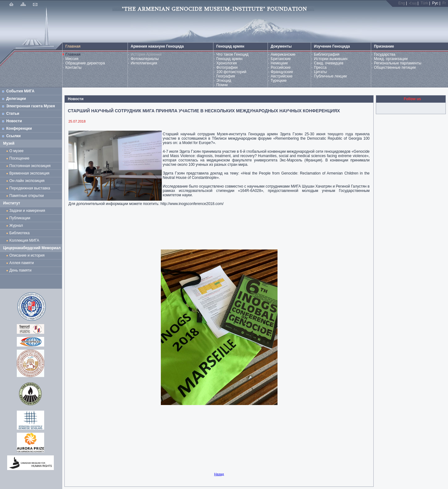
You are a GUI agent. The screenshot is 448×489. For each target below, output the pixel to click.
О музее (16, 151)
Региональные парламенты (398, 63)
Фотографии (227, 68)
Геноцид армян (229, 59)
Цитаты (320, 72)
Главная (73, 54)
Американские (283, 54)
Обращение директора (85, 63)
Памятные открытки (28, 196)
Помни (222, 85)
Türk (424, 3)
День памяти (20, 270)
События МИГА (20, 91)
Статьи (13, 114)
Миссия (72, 59)
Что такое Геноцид (232, 54)
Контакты (73, 68)
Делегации (16, 99)
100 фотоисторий (231, 72)
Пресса (320, 68)
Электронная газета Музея (30, 106)
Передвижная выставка (31, 188)
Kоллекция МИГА (24, 240)
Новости (14, 121)
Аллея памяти (22, 263)
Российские (281, 68)
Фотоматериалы (145, 59)
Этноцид (224, 81)
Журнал (17, 226)
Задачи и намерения (27, 211)
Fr (444, 3)
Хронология (226, 63)
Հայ (413, 3)
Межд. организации (391, 59)
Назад (219, 474)
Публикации (20, 218)
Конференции (19, 128)
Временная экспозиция (29, 173)
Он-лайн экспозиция (28, 181)
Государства (385, 54)
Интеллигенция (144, 63)
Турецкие (279, 81)
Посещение (19, 158)
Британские (281, 59)
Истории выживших (331, 59)
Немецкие (279, 63)
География (226, 76)
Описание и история (27, 255)
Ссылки (13, 136)
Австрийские (282, 76)
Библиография (327, 54)
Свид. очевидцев (329, 63)
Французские (282, 72)
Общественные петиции (395, 68)
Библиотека (19, 233)
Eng (401, 3)
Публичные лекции (330, 76)
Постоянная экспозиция (30, 166)
